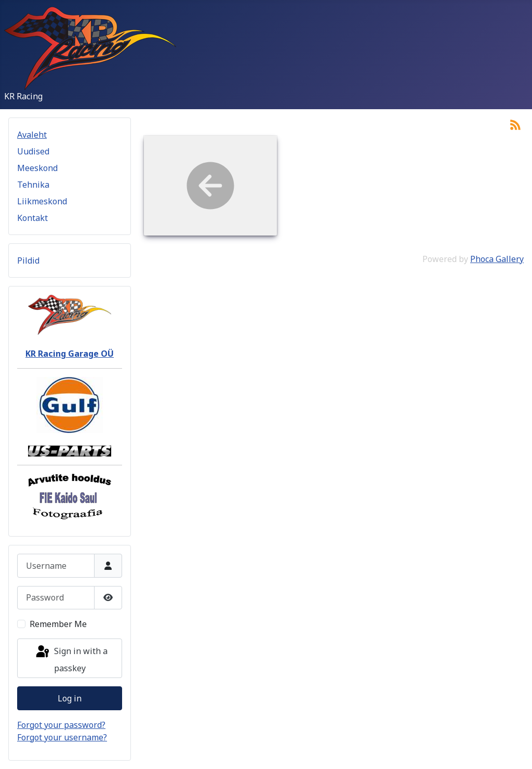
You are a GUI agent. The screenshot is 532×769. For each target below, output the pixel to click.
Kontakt (32, 218)
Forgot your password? (61, 725)
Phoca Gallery (497, 259)
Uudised (33, 151)
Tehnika (33, 185)
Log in (70, 698)
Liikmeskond (42, 201)
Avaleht (32, 135)
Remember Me (58, 624)
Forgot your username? (62, 737)
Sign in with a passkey (71, 659)
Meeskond (37, 168)
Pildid (28, 260)
